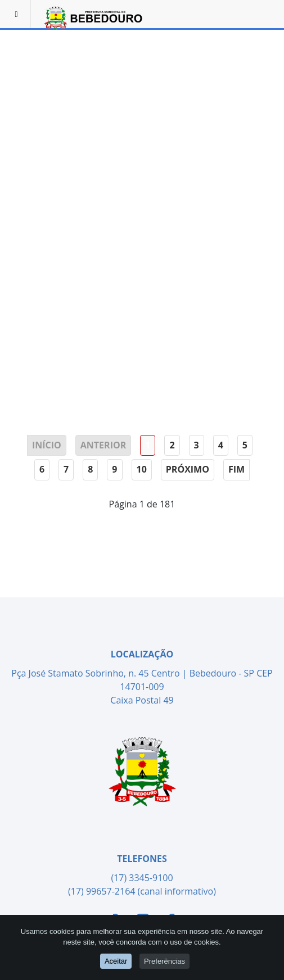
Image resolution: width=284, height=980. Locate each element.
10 (142, 469)
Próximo (188, 469)
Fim (236, 469)
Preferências (164, 961)
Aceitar (116, 961)
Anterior (103, 445)
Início (47, 445)
